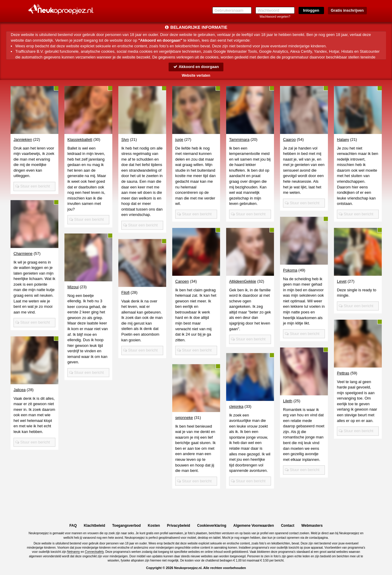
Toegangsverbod (126, 526)
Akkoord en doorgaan (196, 67)
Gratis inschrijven (347, 10)
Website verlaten (196, 76)
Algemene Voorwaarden (254, 526)
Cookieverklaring (212, 526)
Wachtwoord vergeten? (275, 17)
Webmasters (312, 526)
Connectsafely (94, 552)
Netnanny (74, 552)
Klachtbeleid (94, 526)
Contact (288, 526)
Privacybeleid (179, 526)
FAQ (73, 526)
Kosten (154, 526)
